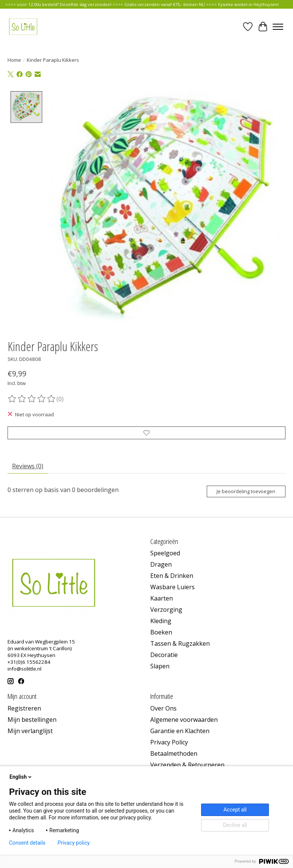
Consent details (27, 843)
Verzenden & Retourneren (187, 765)
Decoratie (164, 655)
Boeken (161, 632)
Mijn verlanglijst (30, 731)
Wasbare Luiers (172, 587)
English (21, 777)
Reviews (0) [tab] (28, 466)
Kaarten (162, 598)
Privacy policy (74, 843)
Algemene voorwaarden (184, 720)
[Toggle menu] (278, 27)
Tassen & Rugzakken (180, 643)
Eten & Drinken (172, 576)
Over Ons (163, 708)
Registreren (24, 708)
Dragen (161, 564)
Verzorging (166, 610)
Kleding (161, 621)
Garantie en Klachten (180, 731)
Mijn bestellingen (32, 720)
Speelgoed (165, 553)
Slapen (160, 666)
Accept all (235, 810)
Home (14, 60)
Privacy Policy (169, 742)
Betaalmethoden (174, 753)
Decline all (235, 825)
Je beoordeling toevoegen (246, 491)
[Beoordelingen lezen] (32, 399)
